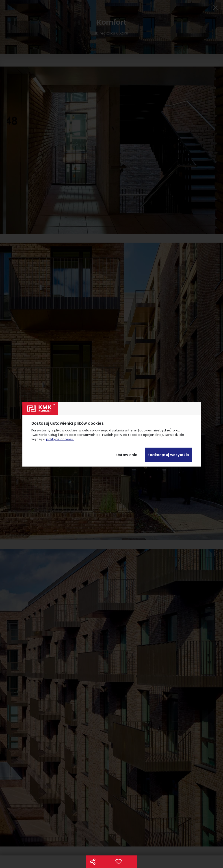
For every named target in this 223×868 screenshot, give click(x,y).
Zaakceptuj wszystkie (168, 455)
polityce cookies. (60, 439)
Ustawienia (127, 455)
